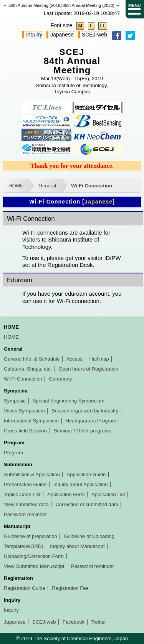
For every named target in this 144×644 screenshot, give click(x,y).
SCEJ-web (94, 35)
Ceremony (60, 379)
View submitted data (26, 504)
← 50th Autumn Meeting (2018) (32, 5)
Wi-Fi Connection (92, 186)
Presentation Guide (25, 484)
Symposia (15, 401)
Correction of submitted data (87, 504)
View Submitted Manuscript (34, 566)
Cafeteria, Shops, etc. (28, 369)
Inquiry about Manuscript (77, 546)
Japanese (62, 35)
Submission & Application (32, 474)
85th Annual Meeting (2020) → (91, 5)
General (47, 186)
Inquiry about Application (81, 484)
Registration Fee (70, 588)
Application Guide (86, 474)
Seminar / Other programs (83, 431)
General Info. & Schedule (32, 359)
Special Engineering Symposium (69, 401)
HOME (16, 186)
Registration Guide (25, 588)
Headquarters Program (91, 421)
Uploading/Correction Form (34, 556)
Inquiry (34, 35)
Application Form (66, 494)
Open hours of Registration (89, 369)
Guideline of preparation (31, 536)
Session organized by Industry (85, 411)
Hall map (99, 359)
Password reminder (25, 514)
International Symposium (31, 421)
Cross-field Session (25, 431)
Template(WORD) (24, 546)
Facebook (74, 622)
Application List (108, 494)
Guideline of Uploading (89, 536)
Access (74, 359)
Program (13, 453)
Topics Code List (22, 494)
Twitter (99, 622)
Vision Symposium (24, 411)
